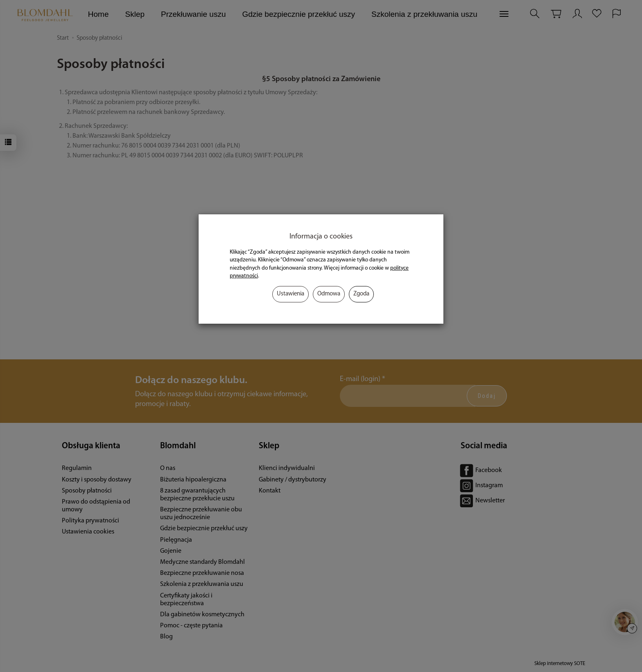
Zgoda (361, 294)
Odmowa (329, 294)
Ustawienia (290, 294)
